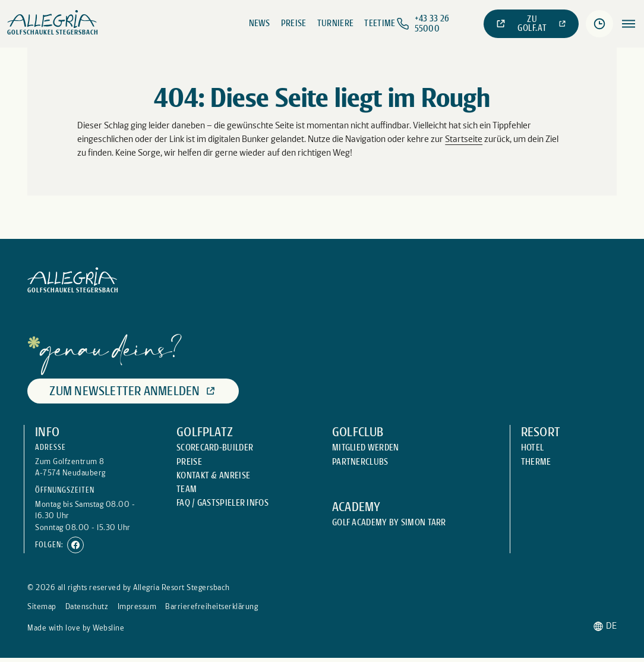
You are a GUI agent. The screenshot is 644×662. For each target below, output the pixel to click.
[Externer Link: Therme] (536, 462)
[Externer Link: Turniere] (335, 23)
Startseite (464, 139)
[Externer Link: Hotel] (533, 448)
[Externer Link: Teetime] (380, 23)
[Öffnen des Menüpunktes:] (629, 24)
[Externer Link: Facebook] (75, 545)
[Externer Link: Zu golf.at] (531, 24)
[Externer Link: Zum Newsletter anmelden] (133, 391)
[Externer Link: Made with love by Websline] (76, 628)
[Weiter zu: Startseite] (53, 24)
